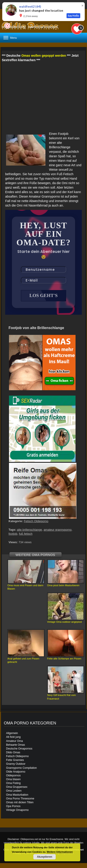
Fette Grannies (15, 760)
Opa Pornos (13, 806)
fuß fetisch (26, 534)
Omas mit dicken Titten (20, 802)
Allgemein (12, 733)
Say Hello (73, 16)
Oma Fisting (13, 783)
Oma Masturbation (17, 795)
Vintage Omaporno (17, 810)
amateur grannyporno (58, 530)
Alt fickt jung (13, 737)
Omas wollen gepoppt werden (44, 56)
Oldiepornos (13, 775)
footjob (13, 534)
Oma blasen (13, 779)
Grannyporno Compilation (21, 768)
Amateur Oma (14, 741)
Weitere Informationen (60, 852)
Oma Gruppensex (17, 787)
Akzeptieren (45, 857)
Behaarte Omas (16, 745)
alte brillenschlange (29, 530)
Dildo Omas (13, 752)
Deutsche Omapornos (19, 749)
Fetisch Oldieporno (36, 521)
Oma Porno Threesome (20, 799)
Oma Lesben (14, 791)
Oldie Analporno (16, 772)
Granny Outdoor (16, 764)
